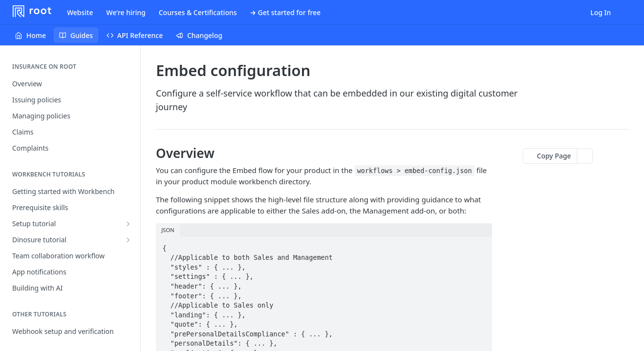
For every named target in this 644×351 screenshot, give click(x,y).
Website (80, 12)
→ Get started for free (285, 12)
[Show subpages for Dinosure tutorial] (128, 240)
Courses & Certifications (198, 12)
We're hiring (126, 12)
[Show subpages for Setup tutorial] (128, 224)
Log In (601, 12)
